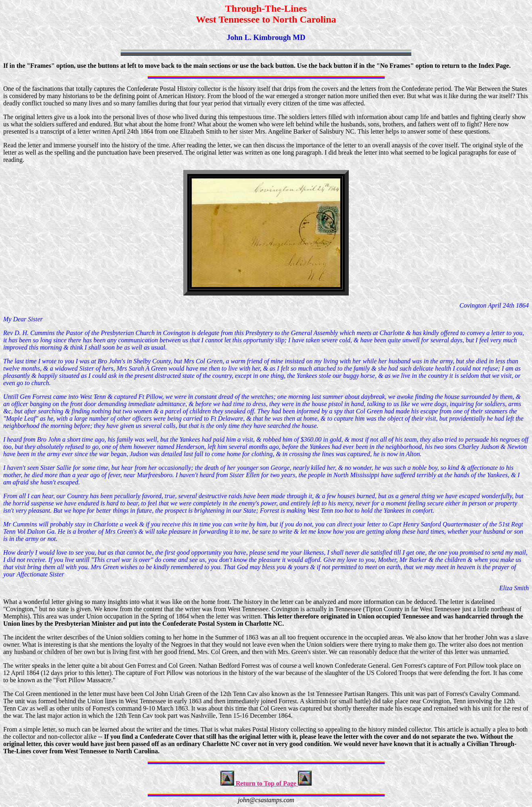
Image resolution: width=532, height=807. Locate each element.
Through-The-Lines (266, 8)
